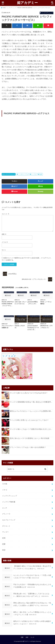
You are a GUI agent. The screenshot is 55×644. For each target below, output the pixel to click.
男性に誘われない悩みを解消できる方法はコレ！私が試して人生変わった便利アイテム (27, 605)
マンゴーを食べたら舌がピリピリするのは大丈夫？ (29, 393)
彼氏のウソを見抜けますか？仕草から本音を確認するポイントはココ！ (27, 623)
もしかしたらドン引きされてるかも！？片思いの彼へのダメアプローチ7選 (27, 577)
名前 (4, 234)
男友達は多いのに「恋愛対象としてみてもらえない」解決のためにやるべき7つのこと (26, 596)
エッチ (5, 508)
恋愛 (4, 544)
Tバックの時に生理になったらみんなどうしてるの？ (29, 420)
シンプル (34, 174)
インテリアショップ (9, 174)
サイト (4, 250)
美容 (4, 550)
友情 (4, 538)
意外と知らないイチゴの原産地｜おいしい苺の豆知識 (29, 438)
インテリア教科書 (9, 502)
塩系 (41, 174)
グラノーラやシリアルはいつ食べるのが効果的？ (28, 447)
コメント (5, 214)
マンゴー (5, 532)
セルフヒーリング (9, 520)
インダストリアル (23, 174)
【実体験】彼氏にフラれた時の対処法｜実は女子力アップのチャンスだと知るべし (27, 568)
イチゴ (5, 490)
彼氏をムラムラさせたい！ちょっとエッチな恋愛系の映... (31, 411)
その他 (5, 484)
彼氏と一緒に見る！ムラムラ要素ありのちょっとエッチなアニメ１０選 (27, 614)
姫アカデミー (27, 3)
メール (5, 242)
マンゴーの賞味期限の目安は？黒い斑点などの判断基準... (31, 402)
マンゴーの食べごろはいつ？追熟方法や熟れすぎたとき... (31, 429)
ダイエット (6, 526)
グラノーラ (6, 514)
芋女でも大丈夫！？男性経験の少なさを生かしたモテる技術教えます (27, 586)
